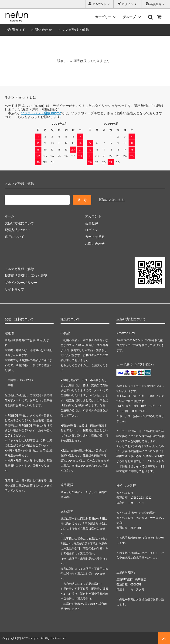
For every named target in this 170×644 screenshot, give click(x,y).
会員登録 (156, 4)
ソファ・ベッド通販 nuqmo (41, 113)
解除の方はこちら (112, 200)
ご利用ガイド (15, 30)
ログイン (128, 4)
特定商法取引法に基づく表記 (26, 276)
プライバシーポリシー (21, 283)
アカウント (100, 4)
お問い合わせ (42, 30)
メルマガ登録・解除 (73, 30)
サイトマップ (14, 289)
